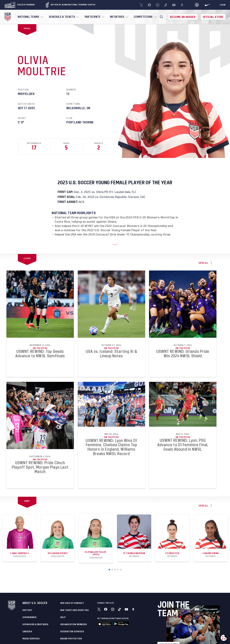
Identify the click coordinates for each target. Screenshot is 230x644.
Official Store (213, 17)
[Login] (223, 5)
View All (204, 500)
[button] (161, 17)
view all (204, 258)
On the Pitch (40, 343)
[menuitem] (30, 17)
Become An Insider (183, 17)
